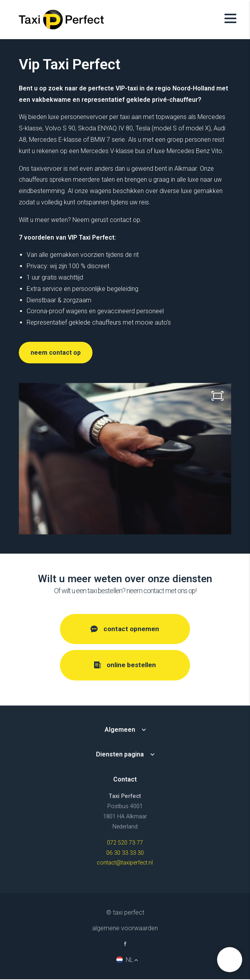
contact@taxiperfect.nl (125, 864)
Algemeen (120, 730)
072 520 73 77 (125, 843)
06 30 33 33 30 (125, 853)
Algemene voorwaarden (125, 929)
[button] (230, 960)
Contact (125, 780)
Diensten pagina (120, 755)
